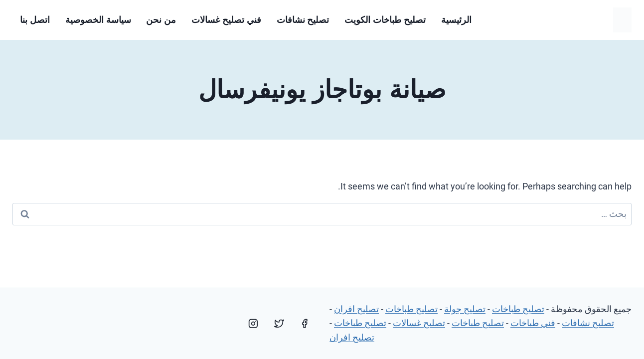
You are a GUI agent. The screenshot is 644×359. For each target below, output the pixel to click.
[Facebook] (305, 324)
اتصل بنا (35, 20)
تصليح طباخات (518, 309)
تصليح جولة (465, 309)
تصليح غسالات (419, 323)
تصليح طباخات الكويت (385, 20)
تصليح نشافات (303, 20)
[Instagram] (253, 324)
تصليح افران (356, 309)
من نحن (161, 20)
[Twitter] (279, 324)
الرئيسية (456, 20)
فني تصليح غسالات (226, 20)
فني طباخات (533, 323)
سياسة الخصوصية (98, 20)
